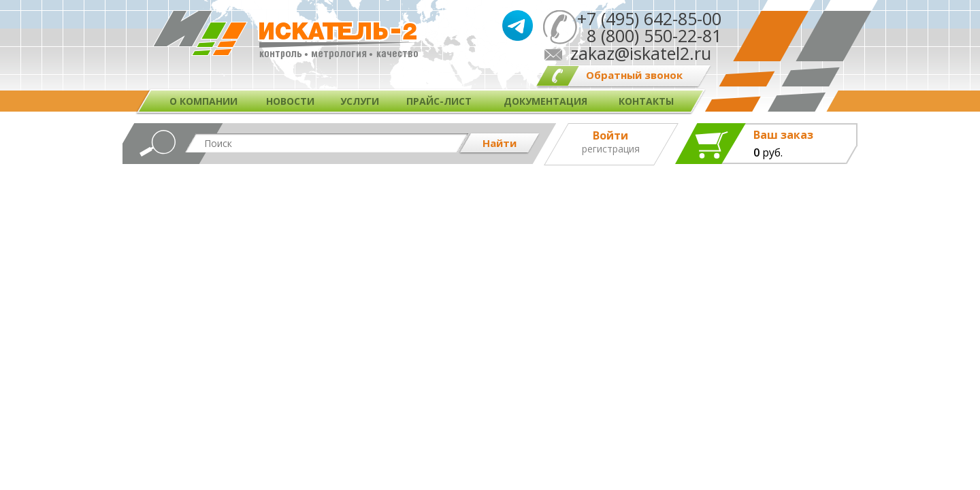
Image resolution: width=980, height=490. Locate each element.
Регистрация (611, 149)
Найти (500, 143)
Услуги (360, 101)
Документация (545, 101)
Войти (610, 135)
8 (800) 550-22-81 (649, 35)
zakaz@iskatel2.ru (641, 53)
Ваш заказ (783, 135)
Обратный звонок (634, 75)
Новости (290, 101)
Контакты (646, 101)
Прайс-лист (439, 101)
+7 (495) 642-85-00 (649, 18)
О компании (203, 101)
